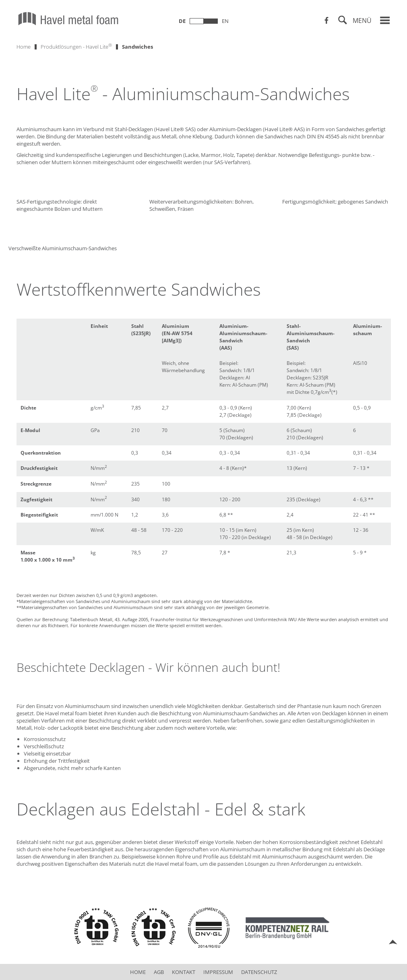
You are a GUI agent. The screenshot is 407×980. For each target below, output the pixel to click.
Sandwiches (137, 47)
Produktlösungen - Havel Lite (76, 46)
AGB (159, 972)
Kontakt (184, 972)
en (225, 21)
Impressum (218, 972)
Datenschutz (259, 972)
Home (24, 47)
